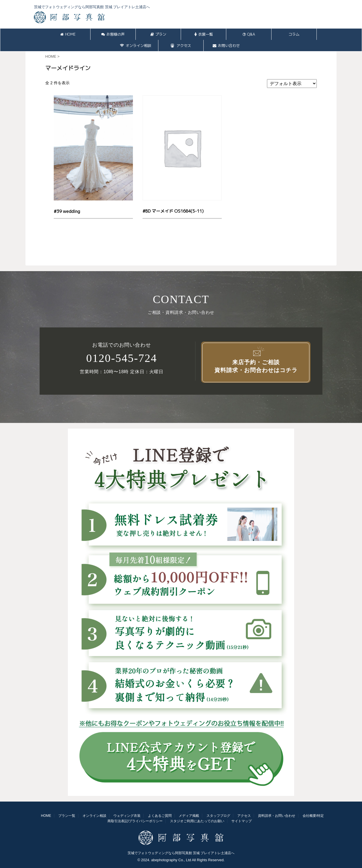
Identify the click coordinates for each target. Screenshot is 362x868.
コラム (294, 34)
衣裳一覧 (204, 34)
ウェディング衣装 (127, 816)
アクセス (181, 46)
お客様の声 (113, 34)
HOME (68, 34)
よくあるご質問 (160, 816)
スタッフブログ (218, 816)
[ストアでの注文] (292, 84)
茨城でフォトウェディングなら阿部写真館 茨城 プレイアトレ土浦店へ (181, 853)
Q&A (249, 34)
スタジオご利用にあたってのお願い (197, 821)
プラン (158, 34)
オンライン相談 (136, 46)
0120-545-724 (122, 358)
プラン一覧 (67, 816)
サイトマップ (242, 821)
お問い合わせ (226, 46)
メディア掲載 (189, 816)
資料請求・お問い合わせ (277, 816)
